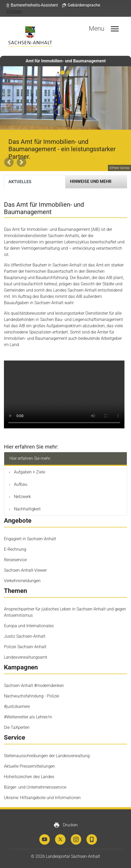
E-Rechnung (15, 549)
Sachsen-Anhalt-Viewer (25, 570)
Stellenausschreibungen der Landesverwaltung (47, 756)
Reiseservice (15, 560)
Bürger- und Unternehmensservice (35, 787)
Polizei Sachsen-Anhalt (25, 647)
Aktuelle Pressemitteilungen (29, 766)
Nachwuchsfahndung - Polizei (32, 696)
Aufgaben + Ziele (29, 472)
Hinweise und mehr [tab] (91, 181)
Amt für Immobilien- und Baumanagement (66, 61)
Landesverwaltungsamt (26, 657)
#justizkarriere (17, 706)
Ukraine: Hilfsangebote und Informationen (42, 798)
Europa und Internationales (29, 626)
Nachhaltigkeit (27, 509)
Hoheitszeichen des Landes (29, 777)
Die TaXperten (17, 727)
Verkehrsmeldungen (22, 581)
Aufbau (20, 484)
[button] (32, 5)
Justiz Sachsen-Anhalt (25, 636)
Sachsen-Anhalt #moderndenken (34, 686)
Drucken (66, 825)
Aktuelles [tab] (20, 182)
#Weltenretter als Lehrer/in (28, 717)
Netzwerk (22, 497)
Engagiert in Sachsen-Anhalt (30, 539)
